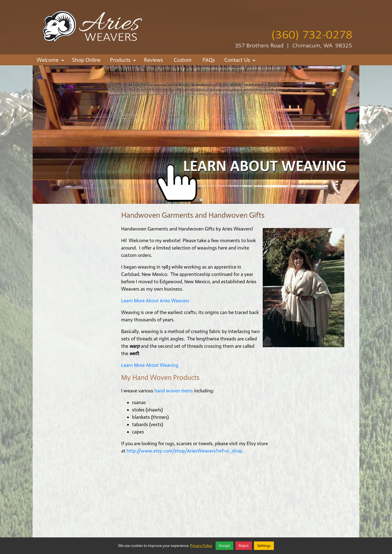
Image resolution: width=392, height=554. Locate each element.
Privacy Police (201, 546)
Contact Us (241, 61)
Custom (183, 60)
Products (124, 61)
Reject (244, 546)
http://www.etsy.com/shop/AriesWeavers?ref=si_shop (184, 451)
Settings (264, 546)
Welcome (51, 61)
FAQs (209, 60)
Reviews (153, 60)
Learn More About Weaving (150, 365)
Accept (224, 546)
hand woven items (173, 391)
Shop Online (86, 60)
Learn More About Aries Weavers (155, 301)
